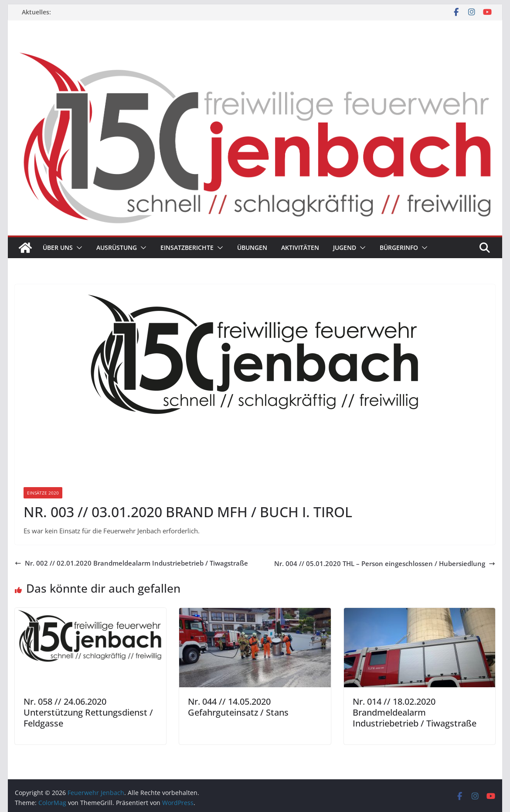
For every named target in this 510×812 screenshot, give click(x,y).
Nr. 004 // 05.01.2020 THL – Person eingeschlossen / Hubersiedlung (385, 563)
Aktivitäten (300, 247)
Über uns (58, 247)
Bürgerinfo (399, 247)
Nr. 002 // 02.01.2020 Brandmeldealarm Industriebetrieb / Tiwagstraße (131, 563)
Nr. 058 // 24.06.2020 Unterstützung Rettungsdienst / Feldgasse (88, 712)
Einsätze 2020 (43, 493)
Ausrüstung (117, 247)
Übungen (252, 247)
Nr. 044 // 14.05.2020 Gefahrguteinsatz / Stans (238, 707)
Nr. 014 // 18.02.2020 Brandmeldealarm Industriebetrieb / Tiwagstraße (415, 712)
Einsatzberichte (187, 247)
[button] (78, 248)
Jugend (345, 247)
